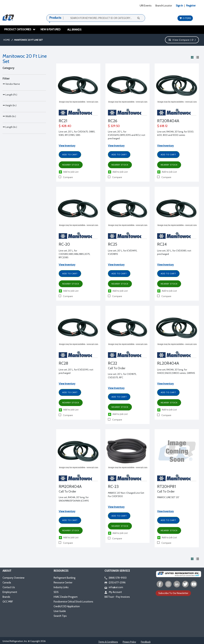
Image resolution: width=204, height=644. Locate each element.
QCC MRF (8, 602)
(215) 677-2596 (115, 583)
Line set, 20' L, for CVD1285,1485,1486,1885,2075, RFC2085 (75, 254)
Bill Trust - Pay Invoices (117, 597)
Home (7, 40)
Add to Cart (70, 154)
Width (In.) (9, 151)
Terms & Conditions (108, 642)
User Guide (60, 611)
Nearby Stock (71, 165)
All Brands (74, 30)
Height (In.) (10, 133)
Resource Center (63, 583)
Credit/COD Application (67, 606)
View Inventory (67, 146)
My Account (113, 592)
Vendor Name (11, 97)
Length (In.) (10, 169)
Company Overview (13, 578)
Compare (66, 177)
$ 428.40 (65, 126)
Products (55, 18)
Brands (6, 597)
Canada (7, 583)
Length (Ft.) (10, 115)
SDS (56, 592)
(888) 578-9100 (116, 578)
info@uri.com (114, 587)
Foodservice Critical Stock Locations (73, 602)
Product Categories (20, 29)
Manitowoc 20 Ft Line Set (28, 40)
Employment (10, 592)
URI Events (146, 6)
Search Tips (60, 616)
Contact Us (9, 587)
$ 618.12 (162, 126)
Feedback (146, 642)
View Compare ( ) (182, 40)
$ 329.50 (114, 126)
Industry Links (61, 587)
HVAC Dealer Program (66, 597)
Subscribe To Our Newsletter (173, 593)
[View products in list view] (198, 57)
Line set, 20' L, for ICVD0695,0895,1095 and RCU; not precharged (127, 135)
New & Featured (51, 29)
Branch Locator (164, 6)
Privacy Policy (129, 642)
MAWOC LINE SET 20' (168, 497)
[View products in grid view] (192, 57)
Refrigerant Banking (64, 578)
